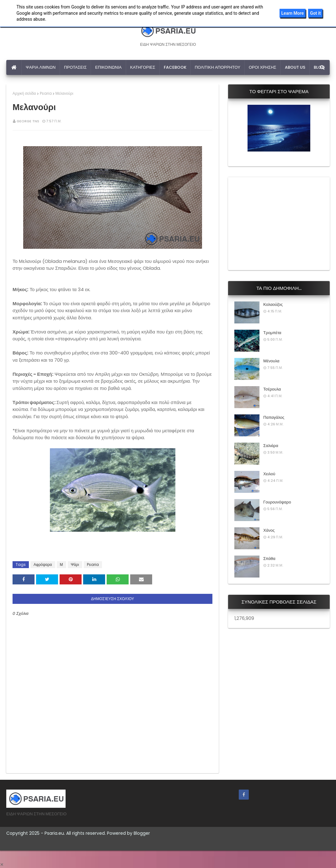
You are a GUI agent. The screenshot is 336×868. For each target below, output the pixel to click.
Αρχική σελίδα (24, 93)
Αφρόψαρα (43, 564)
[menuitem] (14, 67)
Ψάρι (75, 564)
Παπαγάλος (274, 417)
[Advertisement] (281, 223)
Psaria (46, 93)
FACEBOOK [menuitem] (175, 67)
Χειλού (269, 474)
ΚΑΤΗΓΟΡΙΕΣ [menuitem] (143, 67)
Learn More (293, 13)
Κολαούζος (273, 304)
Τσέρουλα (272, 389)
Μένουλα (271, 361)
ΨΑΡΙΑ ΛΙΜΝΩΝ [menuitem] (41, 67)
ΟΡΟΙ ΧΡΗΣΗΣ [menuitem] (263, 67)
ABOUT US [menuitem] (295, 67)
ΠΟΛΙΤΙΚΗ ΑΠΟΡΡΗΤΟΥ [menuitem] (218, 67)
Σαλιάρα (271, 446)
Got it (315, 13)
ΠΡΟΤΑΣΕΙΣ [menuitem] (75, 67)
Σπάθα (269, 559)
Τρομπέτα (272, 333)
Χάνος (269, 530)
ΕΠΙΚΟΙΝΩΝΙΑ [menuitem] (108, 67)
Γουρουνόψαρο (277, 502)
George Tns (28, 121)
